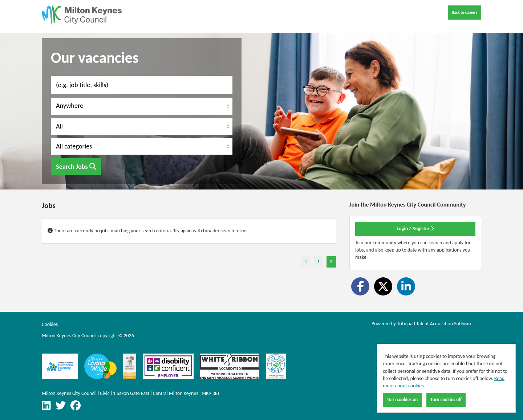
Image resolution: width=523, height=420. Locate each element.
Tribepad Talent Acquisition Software (435, 324)
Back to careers (465, 12)
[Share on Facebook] (360, 286)
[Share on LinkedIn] (406, 286)
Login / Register (415, 229)
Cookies (50, 324)
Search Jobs (76, 167)
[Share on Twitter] (383, 286)
